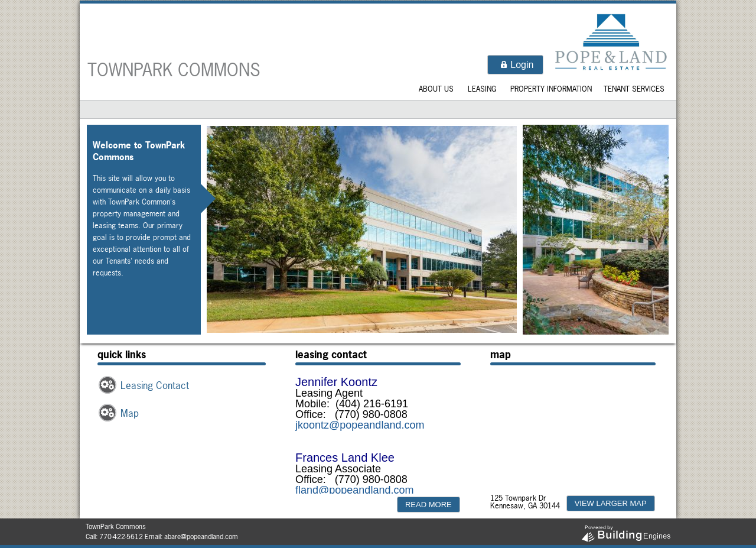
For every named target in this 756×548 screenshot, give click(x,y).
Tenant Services (634, 89)
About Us (436, 89)
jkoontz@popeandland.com (360, 425)
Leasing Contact (155, 385)
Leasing (482, 89)
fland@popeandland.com (354, 490)
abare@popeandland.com (201, 537)
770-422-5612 (121, 537)
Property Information (551, 89)
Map (130, 413)
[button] (515, 65)
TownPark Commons (174, 70)
